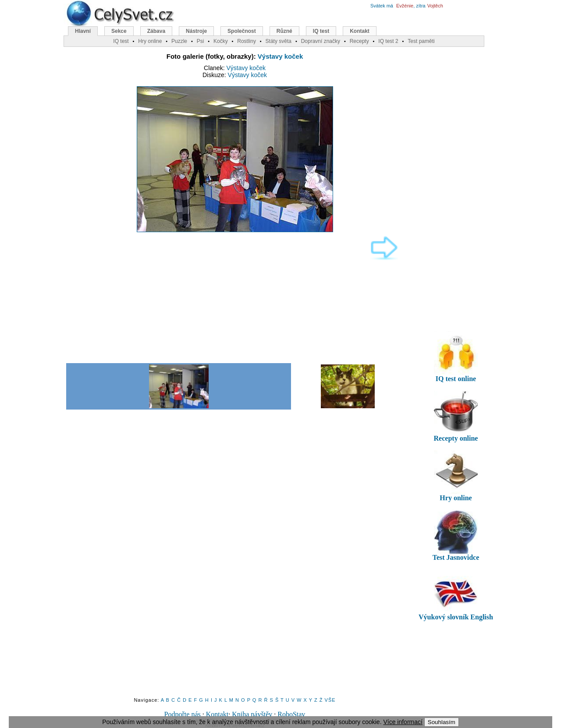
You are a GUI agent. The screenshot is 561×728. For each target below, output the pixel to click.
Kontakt (217, 714)
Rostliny (247, 41)
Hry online (150, 41)
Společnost (242, 31)
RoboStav (291, 714)
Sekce (119, 31)
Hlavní (83, 31)
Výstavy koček (280, 56)
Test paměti (421, 41)
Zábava (156, 31)
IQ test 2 (388, 41)
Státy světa (279, 41)
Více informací (403, 722)
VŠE (330, 700)
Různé (284, 31)
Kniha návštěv (252, 714)
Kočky (221, 41)
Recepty (359, 41)
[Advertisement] (231, 297)
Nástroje (196, 31)
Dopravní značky (321, 41)
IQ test (321, 31)
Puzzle (179, 41)
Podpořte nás (183, 714)
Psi (201, 41)
